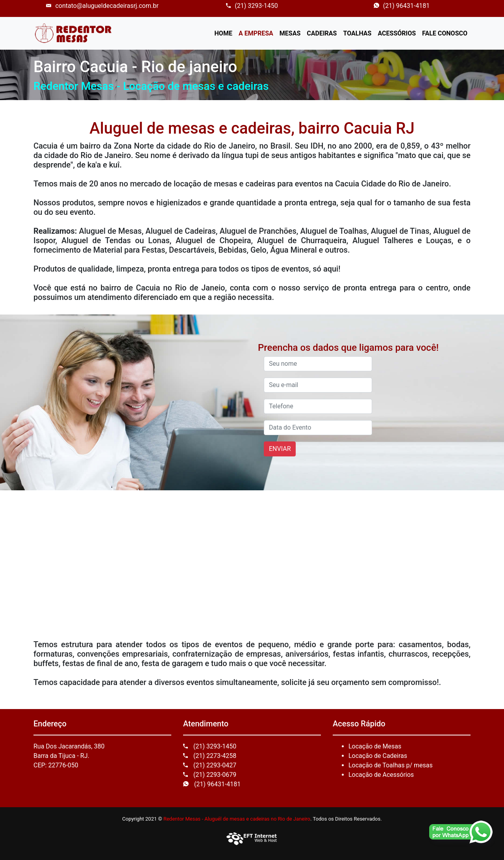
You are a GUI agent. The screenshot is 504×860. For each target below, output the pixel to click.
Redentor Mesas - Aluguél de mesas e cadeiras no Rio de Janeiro (237, 819)
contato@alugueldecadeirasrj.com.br (102, 6)
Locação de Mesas (375, 746)
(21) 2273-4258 (210, 756)
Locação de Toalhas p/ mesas (391, 765)
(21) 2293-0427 (210, 765)
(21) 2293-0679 (210, 775)
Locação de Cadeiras (378, 756)
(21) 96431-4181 (402, 6)
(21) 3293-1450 (252, 6)
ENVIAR (280, 449)
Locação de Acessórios (381, 775)
